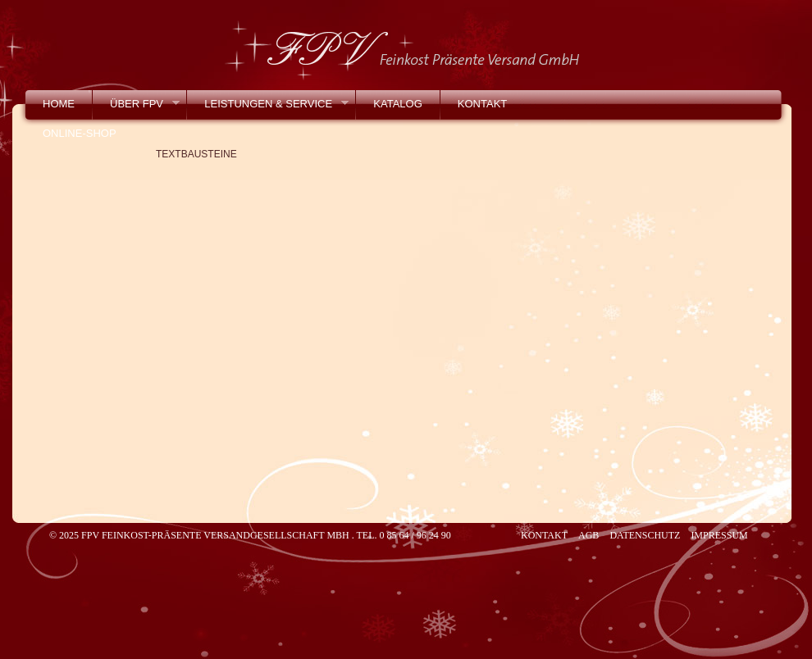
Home (59, 104)
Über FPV (136, 108)
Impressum (719, 535)
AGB (588, 535)
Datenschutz (645, 535)
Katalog (397, 104)
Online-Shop (80, 133)
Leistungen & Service (267, 108)
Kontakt (482, 104)
